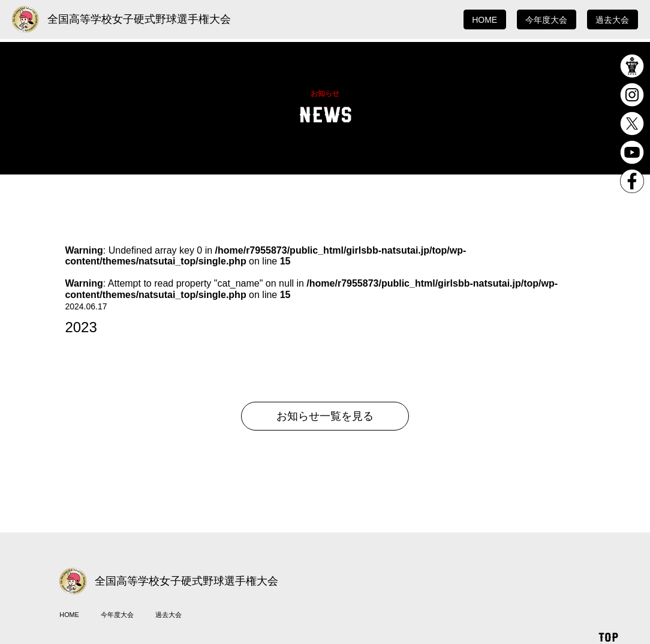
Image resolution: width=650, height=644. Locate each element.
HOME (485, 20)
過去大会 (612, 20)
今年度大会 (546, 20)
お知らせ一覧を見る (325, 416)
